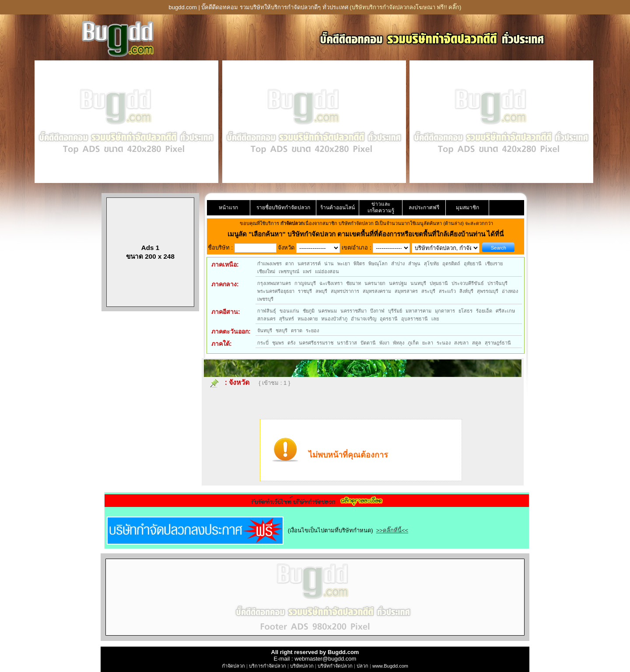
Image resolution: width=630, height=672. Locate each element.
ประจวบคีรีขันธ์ (468, 283)
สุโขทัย (431, 264)
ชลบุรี (282, 331)
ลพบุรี (321, 291)
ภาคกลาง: (225, 284)
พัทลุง (399, 343)
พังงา (384, 343)
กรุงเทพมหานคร (274, 283)
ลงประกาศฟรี (424, 208)
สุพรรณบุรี (488, 291)
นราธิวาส (347, 343)
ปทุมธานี (439, 283)
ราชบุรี (305, 291)
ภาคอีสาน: (226, 312)
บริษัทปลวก (302, 666)
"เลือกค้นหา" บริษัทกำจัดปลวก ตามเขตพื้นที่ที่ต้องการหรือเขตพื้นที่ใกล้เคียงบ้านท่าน (368, 234)
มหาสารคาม (418, 311)
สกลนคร (266, 319)
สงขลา (461, 343)
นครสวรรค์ (309, 264)
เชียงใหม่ (266, 271)
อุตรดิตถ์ (451, 264)
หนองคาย (308, 319)
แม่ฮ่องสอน (327, 271)
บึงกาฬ (377, 311)
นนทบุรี (418, 283)
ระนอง (444, 343)
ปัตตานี (368, 343)
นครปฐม (398, 283)
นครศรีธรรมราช (316, 343)
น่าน (329, 264)
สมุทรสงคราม (377, 291)
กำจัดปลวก (233, 666)
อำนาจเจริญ (364, 319)
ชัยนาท (353, 283)
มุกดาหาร (445, 311)
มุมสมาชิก (467, 208)
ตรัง (291, 343)
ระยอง (312, 331)
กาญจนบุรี (305, 283)
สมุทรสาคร (406, 291)
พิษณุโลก (378, 264)
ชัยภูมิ (309, 311)
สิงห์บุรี (466, 291)
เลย (435, 319)
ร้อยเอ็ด (484, 311)
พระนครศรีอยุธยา (276, 291)
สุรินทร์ (287, 319)
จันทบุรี (265, 331)
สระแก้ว (447, 291)
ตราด (297, 331)
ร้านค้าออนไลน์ (338, 208)
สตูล (477, 343)
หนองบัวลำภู (334, 319)
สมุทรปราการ (345, 291)
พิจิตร (359, 264)
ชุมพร (278, 343)
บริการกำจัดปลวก (268, 666)
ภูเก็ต (413, 343)
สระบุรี (428, 291)
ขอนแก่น (289, 311)
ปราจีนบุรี (497, 283)
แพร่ (307, 271)
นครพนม (327, 311)
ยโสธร (465, 311)
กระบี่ (263, 343)
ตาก (290, 264)
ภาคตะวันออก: (231, 331)
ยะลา (428, 343)
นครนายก (375, 283)
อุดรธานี (389, 319)
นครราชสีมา (353, 311)
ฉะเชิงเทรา (331, 283)
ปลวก (362, 666)
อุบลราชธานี (415, 319)
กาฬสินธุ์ (267, 311)
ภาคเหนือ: (225, 264)
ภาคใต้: (222, 344)
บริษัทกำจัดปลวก (335, 666)
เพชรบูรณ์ (289, 271)
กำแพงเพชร (269, 264)
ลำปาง (398, 264)
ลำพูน (414, 264)
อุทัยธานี (473, 264)
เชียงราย (494, 264)
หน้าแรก (228, 208)
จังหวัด (239, 382)
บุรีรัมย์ (395, 311)
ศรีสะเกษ (505, 311)
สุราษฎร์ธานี (498, 343)
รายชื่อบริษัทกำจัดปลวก (283, 208)
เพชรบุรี (265, 299)
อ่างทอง (510, 291)
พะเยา (344, 264)
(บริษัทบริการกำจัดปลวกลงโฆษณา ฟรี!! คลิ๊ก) (405, 7)
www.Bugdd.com (390, 666)
